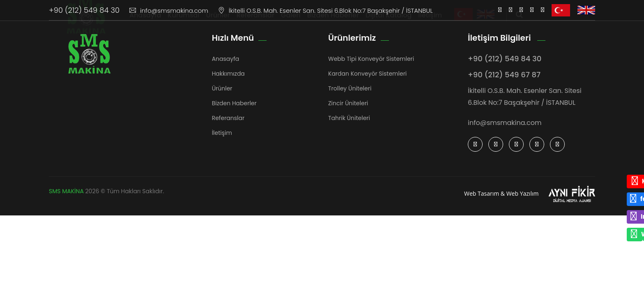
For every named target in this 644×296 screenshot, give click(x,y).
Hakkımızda (228, 74)
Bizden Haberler (333, 23)
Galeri (291, 23)
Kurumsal (183, 23)
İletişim (430, 23)
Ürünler (218, 23)
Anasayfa (145, 23)
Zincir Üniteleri (348, 103)
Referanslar (255, 23)
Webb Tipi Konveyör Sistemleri (371, 59)
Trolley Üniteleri (350, 88)
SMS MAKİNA (66, 191)
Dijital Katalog (389, 23)
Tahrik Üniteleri (349, 118)
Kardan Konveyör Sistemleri (367, 74)
